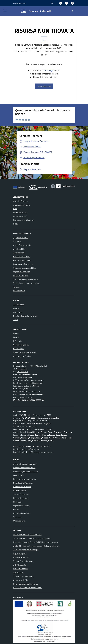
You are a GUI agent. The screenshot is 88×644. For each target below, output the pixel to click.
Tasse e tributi (19, 304)
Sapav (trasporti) (20, 554)
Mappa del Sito (19, 521)
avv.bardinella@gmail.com (29, 449)
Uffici (15, 209)
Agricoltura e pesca (21, 238)
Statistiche (18, 517)
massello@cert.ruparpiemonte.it (31, 380)
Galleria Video (19, 349)
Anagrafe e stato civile (22, 245)
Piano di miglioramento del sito (25, 471)
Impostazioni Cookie (21, 506)
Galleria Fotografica (21, 345)
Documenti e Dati (20, 212)
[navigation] (5, 11)
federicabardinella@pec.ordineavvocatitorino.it (35, 452)
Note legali (18, 502)
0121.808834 (22, 369)
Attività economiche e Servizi (25, 352)
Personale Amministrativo (24, 220)
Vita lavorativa (19, 291)
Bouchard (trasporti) (21, 557)
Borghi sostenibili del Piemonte (26, 584)
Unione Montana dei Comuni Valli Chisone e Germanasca (36, 542)
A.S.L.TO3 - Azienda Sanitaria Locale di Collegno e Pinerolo (36, 546)
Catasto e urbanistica (22, 257)
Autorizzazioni (19, 253)
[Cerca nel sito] (72, 11)
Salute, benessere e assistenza (25, 279)
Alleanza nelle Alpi (21, 580)
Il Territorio (17, 341)
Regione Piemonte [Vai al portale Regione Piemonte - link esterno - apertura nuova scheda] (20, 3)
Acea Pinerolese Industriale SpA (26, 550)
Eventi (16, 333)
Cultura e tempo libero (22, 260)
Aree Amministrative (21, 205)
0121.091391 (22, 372)
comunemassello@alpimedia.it (31, 383)
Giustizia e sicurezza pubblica (25, 268)
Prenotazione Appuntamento (25, 479)
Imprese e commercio (22, 272)
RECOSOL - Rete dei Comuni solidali (28, 588)
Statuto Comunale (21, 494)
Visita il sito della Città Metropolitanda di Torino (32, 538)
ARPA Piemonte (20, 565)
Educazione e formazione (23, 264)
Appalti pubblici (19, 249)
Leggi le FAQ (18, 475)
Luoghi (16, 337)
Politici (16, 224)
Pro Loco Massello (20, 569)
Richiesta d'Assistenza (22, 487)
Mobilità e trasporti (21, 276)
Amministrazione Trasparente (25, 464)
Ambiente (17, 241)
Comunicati (18, 312)
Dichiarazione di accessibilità (24, 468)
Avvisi (16, 320)
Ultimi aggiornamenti (22, 513)
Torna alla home (44, 86)
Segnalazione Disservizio (23, 483)
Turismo (16, 287)
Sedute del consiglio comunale (25, 316)
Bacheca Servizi (20, 490)
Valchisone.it (18, 572)
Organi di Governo (20, 201)
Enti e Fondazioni (20, 216)
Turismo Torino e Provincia (23, 561)
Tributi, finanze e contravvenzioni (26, 283)
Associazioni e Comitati (22, 356)
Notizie (16, 308)
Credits (16, 509)
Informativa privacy (21, 498)
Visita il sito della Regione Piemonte (27, 535)
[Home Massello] (35, 11)
